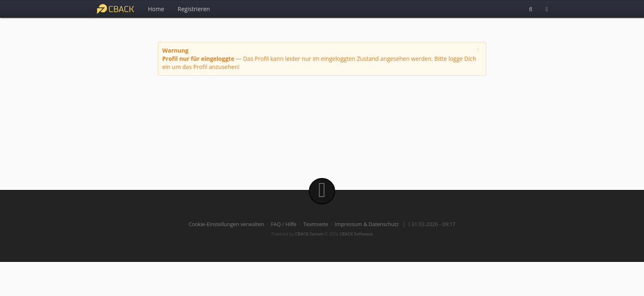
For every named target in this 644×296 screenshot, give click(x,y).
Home (156, 9)
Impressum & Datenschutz (367, 224)
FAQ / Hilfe (284, 224)
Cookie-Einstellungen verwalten (226, 224)
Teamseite (315, 224)
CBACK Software (356, 234)
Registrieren (194, 9)
